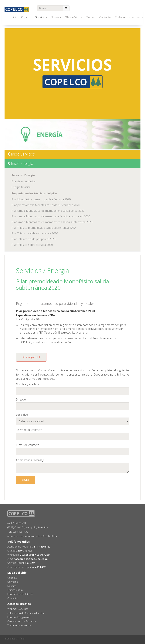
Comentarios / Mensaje (30, 460)
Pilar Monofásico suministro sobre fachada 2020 (41, 199)
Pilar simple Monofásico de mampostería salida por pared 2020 (51, 216)
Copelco (26, 17)
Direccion (22, 399)
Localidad (22, 415)
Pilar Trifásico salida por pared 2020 (33, 239)
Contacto (105, 17)
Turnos (91, 17)
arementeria (11, 639)
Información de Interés (20, 594)
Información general (19, 617)
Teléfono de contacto (29, 430)
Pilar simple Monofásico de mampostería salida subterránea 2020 (52, 222)
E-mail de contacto (28, 445)
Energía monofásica (24, 181)
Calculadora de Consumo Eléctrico (27, 613)
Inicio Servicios (21, 154)
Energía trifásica (21, 187)
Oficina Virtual (74, 17)
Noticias (56, 17)
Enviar (26, 480)
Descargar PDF (31, 357)
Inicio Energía (20, 163)
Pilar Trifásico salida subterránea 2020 (35, 233)
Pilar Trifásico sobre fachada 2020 (32, 245)
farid (22, 639)
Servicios (41, 17)
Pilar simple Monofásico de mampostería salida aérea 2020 (48, 211)
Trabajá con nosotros (129, 17)
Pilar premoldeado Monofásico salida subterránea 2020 (46, 205)
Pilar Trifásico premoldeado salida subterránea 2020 (44, 228)
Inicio (14, 17)
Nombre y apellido (27, 384)
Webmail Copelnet (18, 609)
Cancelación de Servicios (22, 621)
